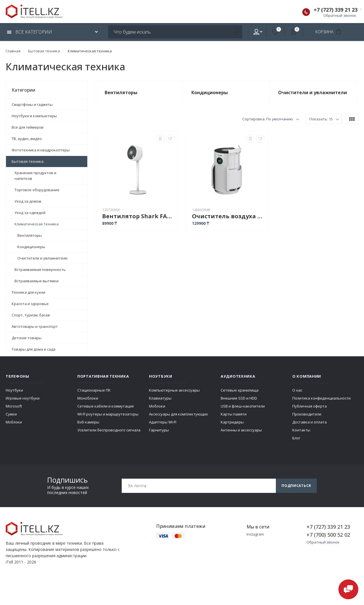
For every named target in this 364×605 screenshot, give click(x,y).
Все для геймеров (28, 127)
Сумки (11, 414)
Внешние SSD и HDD (239, 398)
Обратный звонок (340, 15)
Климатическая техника (37, 224)
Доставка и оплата (310, 422)
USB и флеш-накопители (243, 406)
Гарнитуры (159, 430)
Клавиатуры (160, 398)
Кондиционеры (31, 247)
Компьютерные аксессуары (174, 390)
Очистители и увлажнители (42, 258)
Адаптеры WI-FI (163, 422)
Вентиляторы (30, 235)
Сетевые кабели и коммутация (106, 406)
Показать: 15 (321, 119)
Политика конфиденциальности (321, 398)
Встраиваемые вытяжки (37, 281)
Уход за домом (28, 201)
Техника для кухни (28, 292)
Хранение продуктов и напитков (35, 176)
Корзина (330, 32)
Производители (307, 414)
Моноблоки (88, 398)
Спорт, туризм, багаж (31, 315)
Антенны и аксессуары (241, 430)
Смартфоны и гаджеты (32, 104)
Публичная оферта (310, 406)
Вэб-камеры (88, 422)
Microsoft (14, 406)
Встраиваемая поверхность (40, 269)
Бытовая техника (28, 161)
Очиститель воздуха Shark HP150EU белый (228, 216)
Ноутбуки (14, 390)
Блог (296, 438)
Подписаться (296, 486)
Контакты (301, 430)
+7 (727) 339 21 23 (336, 10)
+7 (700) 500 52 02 (328, 535)
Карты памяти (234, 414)
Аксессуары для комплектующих (178, 414)
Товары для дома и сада (34, 349)
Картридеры (232, 422)
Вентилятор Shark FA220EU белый (138, 216)
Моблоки (14, 422)
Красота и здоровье (30, 304)
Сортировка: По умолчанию (268, 119)
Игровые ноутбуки (23, 398)
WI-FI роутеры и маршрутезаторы (108, 414)
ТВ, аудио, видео (27, 139)
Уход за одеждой (30, 213)
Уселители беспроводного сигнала (109, 430)
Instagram (255, 534)
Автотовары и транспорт (35, 326)
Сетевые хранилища (240, 390)
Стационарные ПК (94, 390)
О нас (297, 390)
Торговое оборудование (37, 190)
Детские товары (27, 338)
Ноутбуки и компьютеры (34, 116)
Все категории (30, 32)
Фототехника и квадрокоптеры (41, 150)
